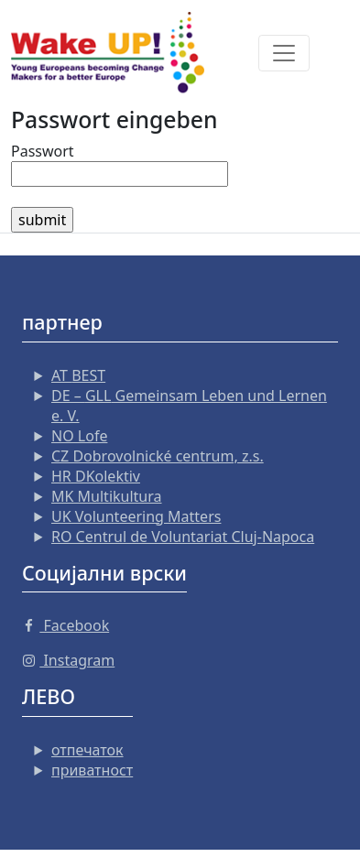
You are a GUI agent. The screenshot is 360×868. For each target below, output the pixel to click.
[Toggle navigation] (284, 53)
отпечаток (87, 750)
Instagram (68, 660)
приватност (92, 770)
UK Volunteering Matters (136, 516)
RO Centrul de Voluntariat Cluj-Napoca (183, 537)
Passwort (43, 151)
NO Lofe (79, 436)
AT (78, 375)
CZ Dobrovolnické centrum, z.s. (158, 456)
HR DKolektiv (96, 476)
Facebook (65, 625)
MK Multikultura (107, 496)
